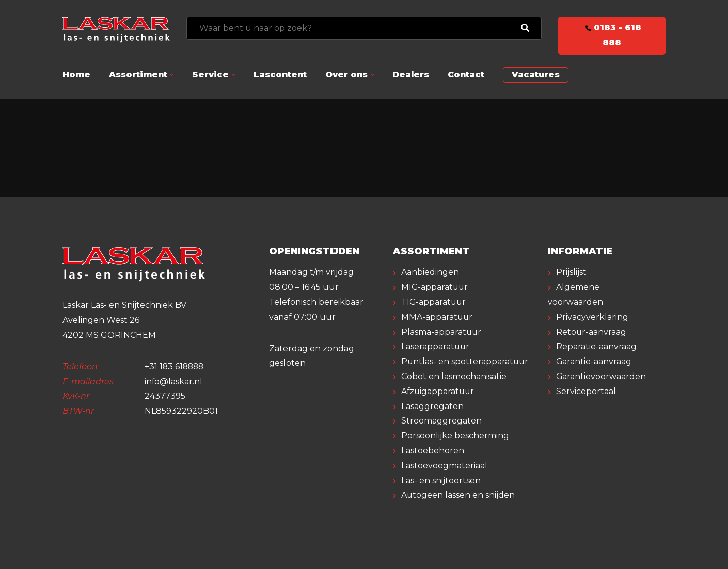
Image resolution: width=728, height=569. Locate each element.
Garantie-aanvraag (594, 361)
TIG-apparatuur (434, 302)
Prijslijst (571, 272)
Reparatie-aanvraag (596, 346)
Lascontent (280, 75)
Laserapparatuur (436, 346)
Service (210, 75)
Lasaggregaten (432, 406)
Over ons (346, 75)
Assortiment (138, 75)
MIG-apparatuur (435, 287)
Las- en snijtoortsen (441, 481)
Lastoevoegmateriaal (444, 466)
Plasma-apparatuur (442, 332)
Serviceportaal (586, 391)
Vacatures (536, 75)
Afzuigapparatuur (439, 391)
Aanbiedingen (430, 272)
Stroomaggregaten (441, 421)
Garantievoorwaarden (601, 376)
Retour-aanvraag (591, 332)
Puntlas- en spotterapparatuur (465, 361)
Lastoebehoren (433, 451)
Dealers (411, 75)
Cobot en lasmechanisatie (454, 376)
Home (76, 75)
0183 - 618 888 (612, 35)
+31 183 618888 (175, 367)
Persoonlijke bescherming (455, 436)
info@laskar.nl (174, 381)
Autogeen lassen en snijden (458, 495)
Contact (466, 75)
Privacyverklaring (592, 317)
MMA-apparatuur (437, 317)
